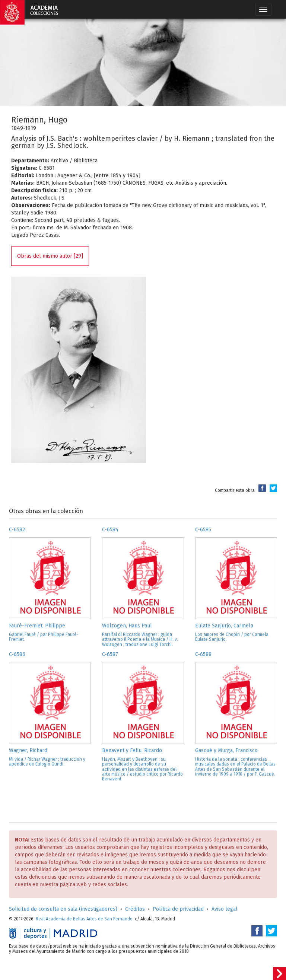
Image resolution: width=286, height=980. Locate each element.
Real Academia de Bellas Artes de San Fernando (84, 919)
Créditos (135, 909)
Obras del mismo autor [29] (50, 256)
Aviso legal (225, 909)
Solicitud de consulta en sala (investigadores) (63, 909)
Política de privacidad (178, 909)
